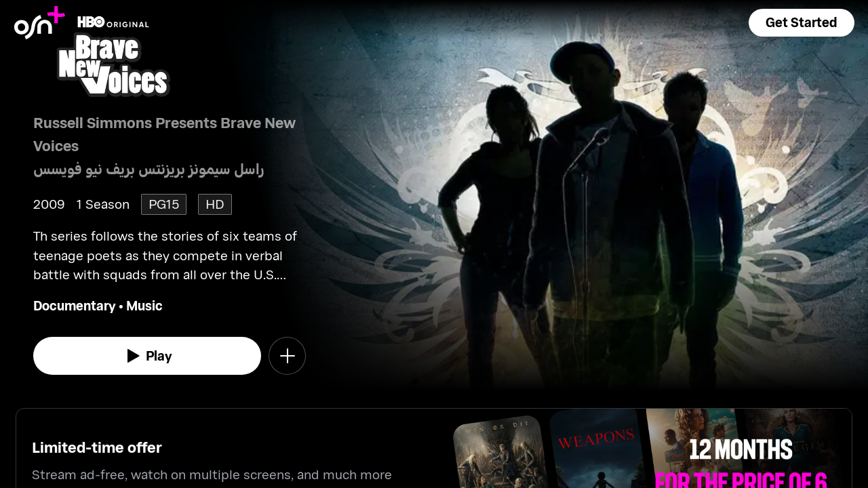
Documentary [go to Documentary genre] (75, 305)
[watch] (147, 356)
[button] (802, 23)
